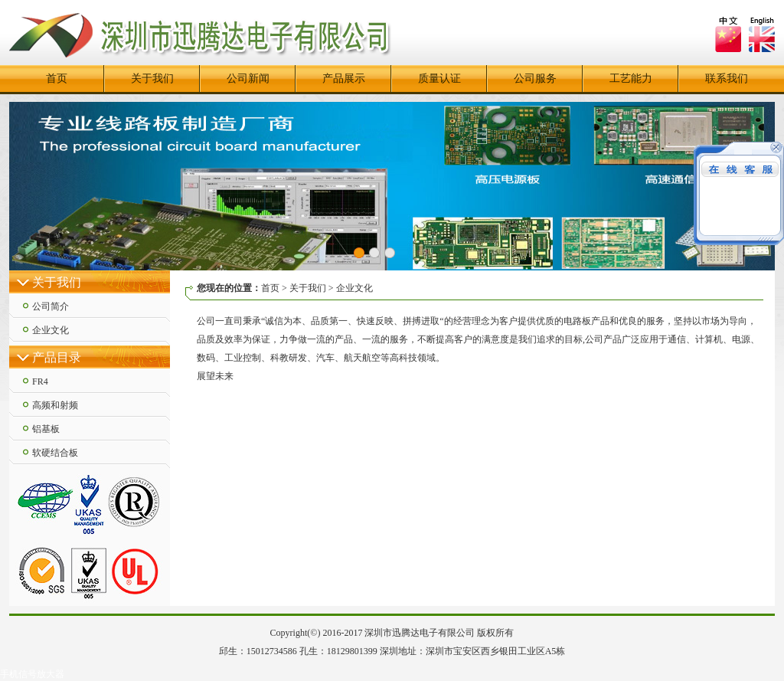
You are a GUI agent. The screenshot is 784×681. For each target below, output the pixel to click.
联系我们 (727, 79)
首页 (57, 79)
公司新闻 (248, 79)
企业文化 (51, 330)
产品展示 (344, 79)
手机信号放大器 (32, 674)
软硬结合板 (55, 453)
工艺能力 (631, 79)
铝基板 (46, 429)
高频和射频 (55, 405)
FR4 (40, 381)
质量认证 (439, 79)
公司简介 (51, 306)
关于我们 (152, 79)
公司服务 (535, 79)
